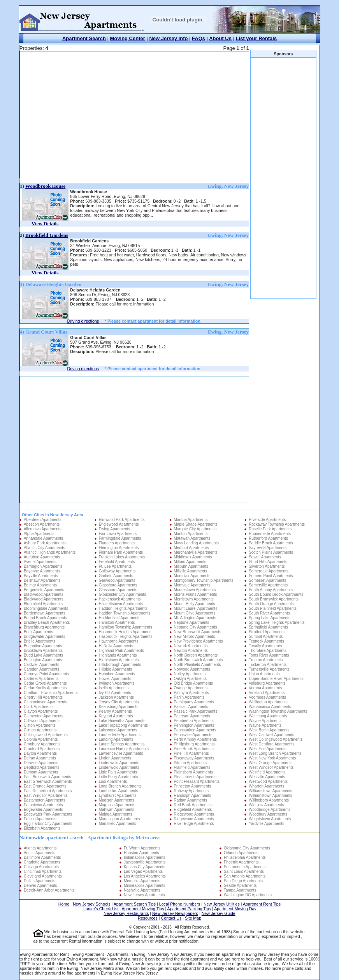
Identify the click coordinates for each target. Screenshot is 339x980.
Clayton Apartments (41, 711)
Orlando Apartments (241, 853)
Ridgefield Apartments (193, 810)
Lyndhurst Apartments (118, 795)
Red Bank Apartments (192, 805)
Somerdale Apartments (269, 571)
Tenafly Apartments (265, 646)
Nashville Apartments (142, 890)
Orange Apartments (191, 688)
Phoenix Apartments (241, 862)
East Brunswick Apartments (47, 777)
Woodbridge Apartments (270, 810)
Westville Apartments (267, 777)
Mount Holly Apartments (194, 604)
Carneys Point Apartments (46, 674)
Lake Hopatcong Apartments (123, 725)
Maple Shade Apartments (195, 524)
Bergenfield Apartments (44, 590)
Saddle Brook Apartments (271, 543)
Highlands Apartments (118, 655)
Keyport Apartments (116, 716)
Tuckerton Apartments (268, 665)
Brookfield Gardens (47, 235)
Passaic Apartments (191, 707)
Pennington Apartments (194, 725)
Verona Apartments (265, 688)
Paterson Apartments (192, 716)
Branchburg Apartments (44, 627)
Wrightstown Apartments (270, 819)
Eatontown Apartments (43, 805)
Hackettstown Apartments (121, 604)
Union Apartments (264, 674)
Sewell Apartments (265, 557)
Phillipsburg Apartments (194, 744)
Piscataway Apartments (194, 758)
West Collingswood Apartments (276, 739)
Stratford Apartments (267, 632)
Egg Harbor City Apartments (48, 824)
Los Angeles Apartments (145, 876)
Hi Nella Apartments (116, 646)
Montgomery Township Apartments (203, 580)
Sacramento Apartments (245, 867)
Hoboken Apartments (117, 674)
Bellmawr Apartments (42, 580)
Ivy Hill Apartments (115, 693)
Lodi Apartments (113, 781)
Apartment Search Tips (135, 904)
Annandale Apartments (43, 538)
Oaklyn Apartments (190, 679)
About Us (220, 38)
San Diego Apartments (243, 881)
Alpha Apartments (39, 534)
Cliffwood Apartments (42, 721)
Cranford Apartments (42, 749)
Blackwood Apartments (44, 594)
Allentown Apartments (43, 529)
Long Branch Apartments (120, 786)
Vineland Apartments (267, 693)
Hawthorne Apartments (119, 641)
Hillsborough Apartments (120, 665)
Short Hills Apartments (268, 562)
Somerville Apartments (268, 585)
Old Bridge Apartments (193, 683)
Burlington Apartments (43, 660)
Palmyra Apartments (191, 693)
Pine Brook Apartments (193, 749)
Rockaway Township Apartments (277, 524)
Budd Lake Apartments (43, 655)
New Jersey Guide (219, 913)
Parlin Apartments (189, 697)
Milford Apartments (190, 562)
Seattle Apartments (240, 886)
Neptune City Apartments (195, 627)
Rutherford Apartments (268, 538)
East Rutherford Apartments (48, 791)
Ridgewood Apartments (194, 814)
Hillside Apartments (116, 669)
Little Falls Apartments (118, 772)
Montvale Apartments (192, 585)
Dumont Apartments (41, 772)
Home (64, 904)
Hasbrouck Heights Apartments (126, 632)
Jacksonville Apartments (145, 862)
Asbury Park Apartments (45, 543)
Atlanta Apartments (40, 848)
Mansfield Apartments (118, 824)
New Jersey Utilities (222, 904)
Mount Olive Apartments (194, 613)
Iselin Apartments (114, 688)
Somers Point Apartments (271, 576)
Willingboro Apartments (269, 800)
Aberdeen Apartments (43, 520)
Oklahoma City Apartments (247, 848)
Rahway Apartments (191, 791)
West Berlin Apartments (269, 730)
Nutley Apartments (190, 674)
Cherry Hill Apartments (43, 697)
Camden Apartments (41, 669)
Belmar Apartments (40, 585)
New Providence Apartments (198, 641)
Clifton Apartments (40, 725)
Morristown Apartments (193, 599)
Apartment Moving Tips (143, 909)
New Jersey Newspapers (175, 913)
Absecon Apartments (42, 524)
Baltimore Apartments (42, 857)
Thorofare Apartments (268, 651)
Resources (148, 918)
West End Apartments (268, 749)
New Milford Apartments (194, 637)
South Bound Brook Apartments (276, 594)
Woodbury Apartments (268, 814)
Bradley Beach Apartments (47, 622)
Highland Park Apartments (121, 651)
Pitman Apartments (190, 763)
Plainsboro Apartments (193, 772)
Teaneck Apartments (266, 641)
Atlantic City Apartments (44, 548)
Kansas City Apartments (145, 867)
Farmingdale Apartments (120, 538)
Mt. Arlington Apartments (195, 618)
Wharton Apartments (266, 786)
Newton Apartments (191, 651)
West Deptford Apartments (271, 744)
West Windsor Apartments (271, 767)
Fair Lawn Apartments (118, 534)
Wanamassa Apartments (270, 707)
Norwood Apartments (192, 669)
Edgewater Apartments (43, 810)
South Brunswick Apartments (274, 599)
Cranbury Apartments (42, 744)
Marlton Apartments (191, 534)
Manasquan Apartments (119, 819)
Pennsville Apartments (193, 735)
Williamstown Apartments (270, 791)
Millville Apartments (190, 571)
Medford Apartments (191, 548)
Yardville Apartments (266, 824)
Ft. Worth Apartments (142, 848)
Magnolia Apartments (117, 805)
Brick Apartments (39, 632)
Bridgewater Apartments (45, 637)
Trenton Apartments (266, 660)
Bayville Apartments (41, 576)
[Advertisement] (114, 115)
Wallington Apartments (268, 702)
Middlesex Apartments (193, 557)
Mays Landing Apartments (196, 543)
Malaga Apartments (116, 814)
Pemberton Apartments (193, 721)
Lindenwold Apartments (119, 763)
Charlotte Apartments (42, 862)
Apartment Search (84, 38)
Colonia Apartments (41, 739)
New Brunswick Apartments (197, 632)
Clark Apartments (39, 707)
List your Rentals (256, 38)
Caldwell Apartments (41, 665)
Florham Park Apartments (121, 552)
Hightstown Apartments (119, 660)
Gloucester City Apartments (123, 594)
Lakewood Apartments (118, 730)
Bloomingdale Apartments (46, 608)
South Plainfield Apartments (273, 608)
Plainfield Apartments (192, 767)
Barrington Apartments (43, 566)
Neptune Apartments (191, 622)
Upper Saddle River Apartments (276, 679)
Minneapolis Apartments (145, 886)
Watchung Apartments (268, 716)
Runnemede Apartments (270, 534)
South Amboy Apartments (271, 590)
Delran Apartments (40, 758)
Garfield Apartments (116, 576)
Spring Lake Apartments (270, 618)
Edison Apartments (40, 819)
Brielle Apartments (40, 641)
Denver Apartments (40, 886)
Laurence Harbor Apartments (124, 749)
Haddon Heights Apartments (123, 608)
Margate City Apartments (195, 529)
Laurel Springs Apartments (122, 744)
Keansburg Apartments (119, 707)
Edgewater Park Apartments (48, 814)
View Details (45, 223)
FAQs (198, 38)
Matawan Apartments (192, 538)
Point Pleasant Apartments (197, 781)
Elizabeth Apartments (42, 828)
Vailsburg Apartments (267, 683)
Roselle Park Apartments (270, 529)
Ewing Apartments (115, 529)
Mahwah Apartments (117, 810)
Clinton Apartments (40, 730)
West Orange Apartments (270, 763)
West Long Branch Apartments (275, 753)
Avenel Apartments (40, 562)
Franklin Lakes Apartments (122, 557)
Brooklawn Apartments (43, 651)
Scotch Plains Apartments (271, 552)
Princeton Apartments (192, 786)
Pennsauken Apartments (195, 730)
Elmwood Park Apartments (122, 520)
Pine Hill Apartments (191, 753)
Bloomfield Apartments (43, 604)
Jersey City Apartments (119, 702)
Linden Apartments (115, 758)
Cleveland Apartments (43, 876)
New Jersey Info (168, 38)
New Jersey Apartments (144, 895)
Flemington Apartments (119, 548)
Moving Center (128, 38)
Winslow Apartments (266, 805)
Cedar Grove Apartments (45, 683)
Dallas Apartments (40, 881)
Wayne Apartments (265, 721)
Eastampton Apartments (45, 800)
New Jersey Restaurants (126, 913)
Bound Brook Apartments (45, 618)
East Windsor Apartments (46, 795)
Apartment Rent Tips (262, 904)
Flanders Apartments (117, 543)
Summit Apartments (266, 637)
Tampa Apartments (240, 890)
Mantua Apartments (191, 520)
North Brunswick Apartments (198, 660)
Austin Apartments (40, 853)
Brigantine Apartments (43, 646)
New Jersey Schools (92, 904)
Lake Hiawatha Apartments (122, 721)
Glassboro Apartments (118, 585)
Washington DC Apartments (248, 895)
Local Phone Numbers (180, 904)
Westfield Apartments (267, 772)
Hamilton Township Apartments (126, 627)
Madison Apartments (117, 800)
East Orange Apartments (45, 786)
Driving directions (83, 321)
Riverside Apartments (267, 520)
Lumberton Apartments (119, 791)
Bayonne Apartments (42, 571)
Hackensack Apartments (120, 599)
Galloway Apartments (117, 571)
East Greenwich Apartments (48, 781)
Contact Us (171, 918)
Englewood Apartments (119, 524)
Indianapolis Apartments (145, 857)
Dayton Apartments (40, 753)
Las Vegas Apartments (143, 871)
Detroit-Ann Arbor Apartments (49, 890)
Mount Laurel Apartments (195, 608)
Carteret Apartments (41, 679)
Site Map (193, 918)
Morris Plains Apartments (195, 594)
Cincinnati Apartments (43, 871)
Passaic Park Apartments (195, 711)
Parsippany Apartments (194, 702)
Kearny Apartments (115, 711)
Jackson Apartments (116, 697)
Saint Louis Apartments (244, 871)
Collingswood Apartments (46, 735)
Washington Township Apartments (278, 711)
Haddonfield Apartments (120, 618)
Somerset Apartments (267, 580)
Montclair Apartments (192, 576)
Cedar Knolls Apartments (45, 688)
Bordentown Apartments (45, 613)
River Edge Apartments (194, 824)
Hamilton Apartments (117, 622)
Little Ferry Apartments (119, 777)
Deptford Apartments (42, 767)
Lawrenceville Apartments (121, 753)
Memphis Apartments (142, 881)
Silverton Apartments (267, 566)
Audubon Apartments (42, 557)
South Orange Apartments (271, 604)
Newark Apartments (191, 646)
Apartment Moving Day (235, 909)
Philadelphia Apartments (245, 857)
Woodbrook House (45, 186)
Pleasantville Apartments (195, 777)
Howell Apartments (115, 679)
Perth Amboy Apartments (195, 739)
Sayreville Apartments (268, 548)
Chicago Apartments (41, 867)
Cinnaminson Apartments (46, 702)
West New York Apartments (272, 758)
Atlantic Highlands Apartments (50, 552)
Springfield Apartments (268, 627)
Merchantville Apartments (195, 552)
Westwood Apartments (268, 781)
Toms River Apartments (269, 655)
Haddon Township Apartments (125, 613)
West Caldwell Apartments (271, 735)
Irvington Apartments (117, 683)
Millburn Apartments (191, 566)
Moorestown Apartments (195, 590)
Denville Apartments (41, 763)
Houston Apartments (141, 853)
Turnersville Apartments (269, 669)
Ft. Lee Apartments (115, 566)
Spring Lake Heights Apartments (277, 622)
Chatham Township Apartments (51, 693)
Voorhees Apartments (267, 697)
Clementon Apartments (44, 716)
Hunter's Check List (100, 909)
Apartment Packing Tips (189, 909)
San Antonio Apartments (245, 876)
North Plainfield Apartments (197, 665)
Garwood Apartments (117, 580)
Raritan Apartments (190, 800)
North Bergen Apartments (196, 655)
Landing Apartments (116, 739)
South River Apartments (269, 613)
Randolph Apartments (192, 795)
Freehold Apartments (117, 562)
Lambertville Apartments (120, 735)
